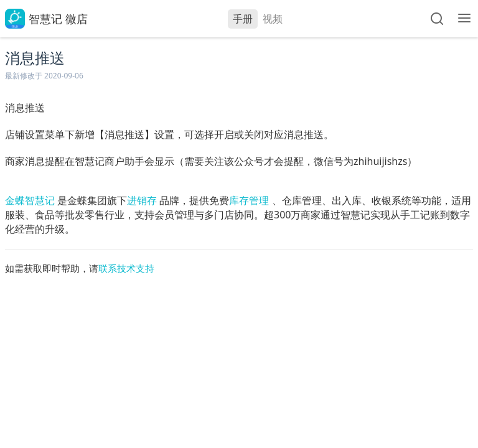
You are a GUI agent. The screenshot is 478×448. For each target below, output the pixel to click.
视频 (273, 19)
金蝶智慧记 (30, 200)
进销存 (142, 200)
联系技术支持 (126, 268)
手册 (243, 19)
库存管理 (249, 200)
